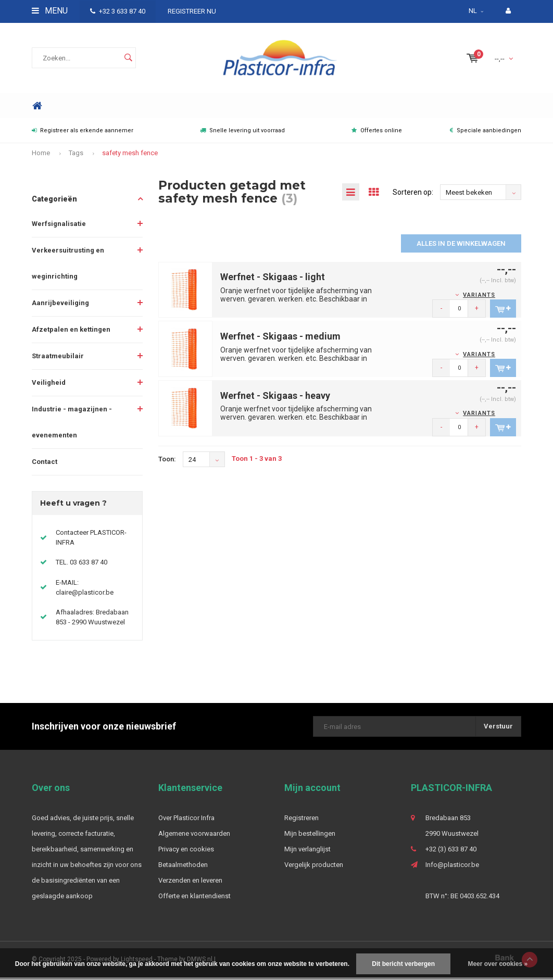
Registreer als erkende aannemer (83, 134)
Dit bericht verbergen (403, 964)
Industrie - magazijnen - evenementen (72, 425)
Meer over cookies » (498, 964)
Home (37, 109)
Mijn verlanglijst (307, 852)
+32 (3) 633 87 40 (451, 852)
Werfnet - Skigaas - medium (280, 339)
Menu (50, 11)
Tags (76, 156)
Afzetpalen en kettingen (71, 332)
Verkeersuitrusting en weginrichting (68, 266)
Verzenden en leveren (190, 883)
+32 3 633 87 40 (118, 11)
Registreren (301, 820)
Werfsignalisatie (59, 226)
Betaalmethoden (183, 867)
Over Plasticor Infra (186, 820)
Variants (479, 298)
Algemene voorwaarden (194, 836)
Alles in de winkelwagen (461, 246)
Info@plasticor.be (452, 867)
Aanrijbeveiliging (60, 305)
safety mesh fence (130, 156)
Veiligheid (49, 385)
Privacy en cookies (186, 852)
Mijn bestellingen (310, 836)
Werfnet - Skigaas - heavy (275, 398)
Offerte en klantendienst (194, 899)
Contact (45, 464)
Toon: (167, 462)
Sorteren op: (413, 195)
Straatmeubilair (58, 359)
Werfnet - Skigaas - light (273, 279)
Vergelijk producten (314, 867)
